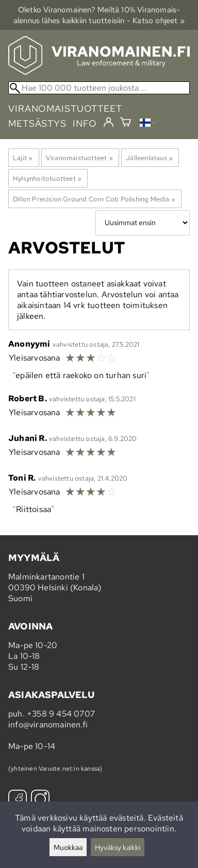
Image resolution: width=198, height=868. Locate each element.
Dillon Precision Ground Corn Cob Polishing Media (94, 199)
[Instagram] (40, 800)
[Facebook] (18, 800)
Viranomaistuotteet (79, 158)
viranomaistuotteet (65, 108)
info (85, 123)
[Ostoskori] (126, 123)
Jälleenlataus (149, 158)
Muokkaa (68, 847)
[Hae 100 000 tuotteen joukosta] (99, 88)
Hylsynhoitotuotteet (47, 178)
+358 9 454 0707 (61, 714)
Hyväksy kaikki (118, 847)
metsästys (37, 123)
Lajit (23, 158)
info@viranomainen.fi (48, 725)
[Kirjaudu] (109, 123)
